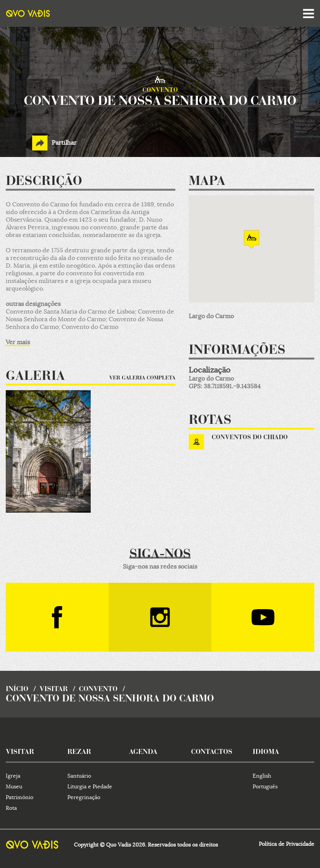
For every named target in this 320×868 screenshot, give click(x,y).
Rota (11, 808)
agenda (143, 752)
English (262, 776)
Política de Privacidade (287, 844)
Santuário (79, 776)
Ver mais (18, 342)
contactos (212, 752)
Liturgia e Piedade (90, 786)
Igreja (13, 776)
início (17, 690)
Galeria (35, 377)
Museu (14, 786)
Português (265, 786)
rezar (79, 752)
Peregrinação (84, 797)
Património (20, 797)
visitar (54, 690)
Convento (98, 690)
